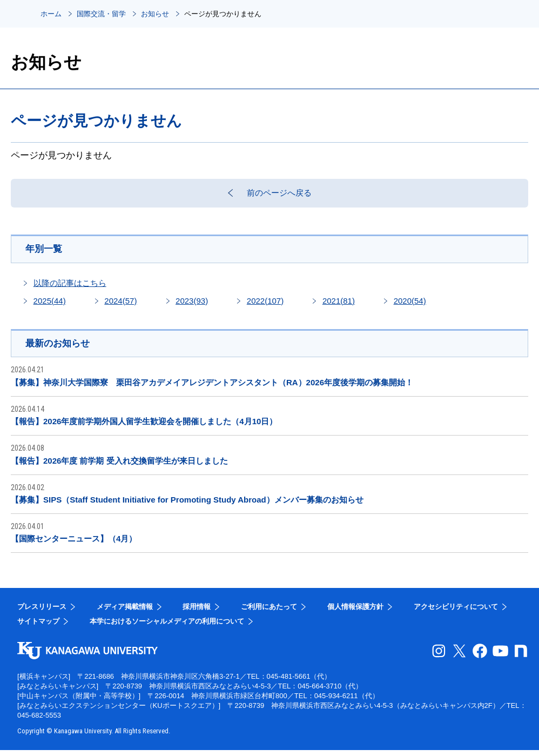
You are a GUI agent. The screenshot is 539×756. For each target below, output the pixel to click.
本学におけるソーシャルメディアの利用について (167, 627)
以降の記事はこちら (70, 288)
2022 (265, 306)
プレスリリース (42, 613)
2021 (339, 306)
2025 (50, 306)
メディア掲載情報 (125, 613)
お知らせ (155, 14)
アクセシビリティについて (456, 613)
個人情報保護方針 (355, 613)
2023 (192, 306)
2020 (410, 306)
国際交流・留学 (101, 14)
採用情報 (197, 613)
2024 (120, 306)
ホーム (51, 14)
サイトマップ (38, 627)
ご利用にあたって (269, 613)
